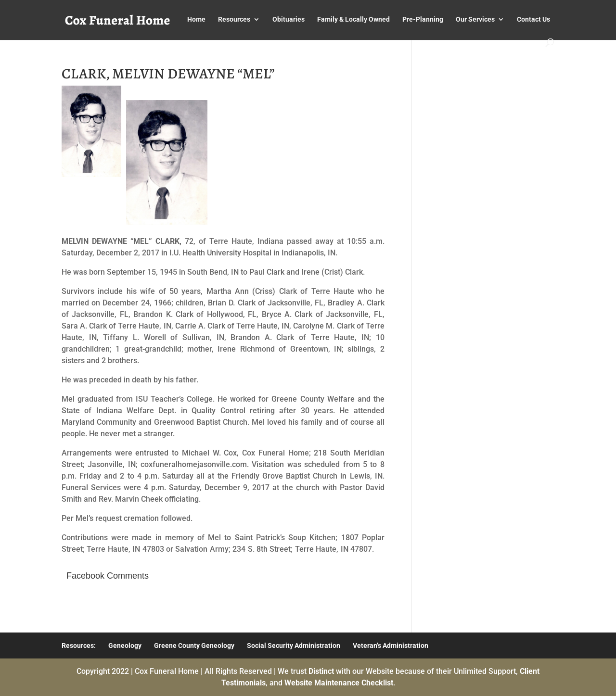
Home (196, 19)
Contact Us (533, 19)
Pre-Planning (423, 19)
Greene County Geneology (194, 645)
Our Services (475, 19)
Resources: (79, 645)
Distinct (321, 671)
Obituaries (289, 19)
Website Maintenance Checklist (339, 683)
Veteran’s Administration (391, 645)
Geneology (125, 645)
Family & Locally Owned (353, 19)
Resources (234, 19)
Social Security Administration (294, 645)
